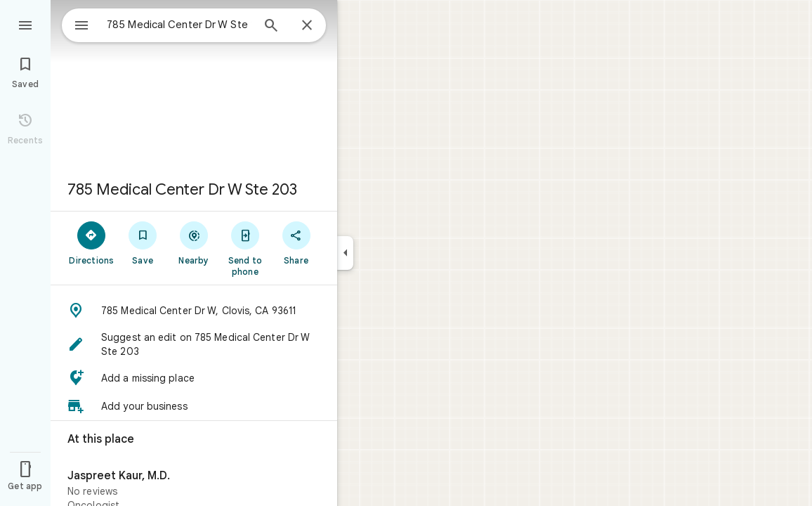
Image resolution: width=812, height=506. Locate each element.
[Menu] (25, 24)
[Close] (307, 26)
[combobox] (165, 25)
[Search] (271, 27)
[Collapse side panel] (345, 253)
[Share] (296, 242)
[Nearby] (194, 242)
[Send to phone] (245, 248)
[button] (194, 311)
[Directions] (92, 242)
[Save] (143, 242)
